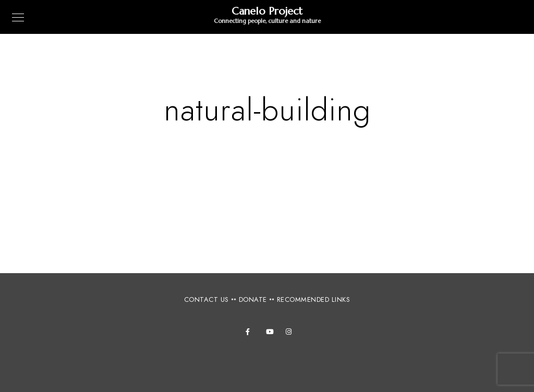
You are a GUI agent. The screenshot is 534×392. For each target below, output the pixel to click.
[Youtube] (271, 334)
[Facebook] (251, 334)
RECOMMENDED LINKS (314, 300)
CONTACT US (207, 300)
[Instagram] (291, 334)
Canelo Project (267, 11)
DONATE (253, 300)
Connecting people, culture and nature (267, 21)
